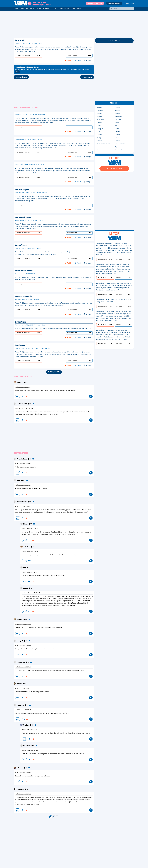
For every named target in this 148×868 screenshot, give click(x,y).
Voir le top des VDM (114, 169)
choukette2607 (22, 502)
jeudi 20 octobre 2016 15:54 (23, 646)
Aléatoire (24, 9)
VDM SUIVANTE (87, 77)
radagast (20, 641)
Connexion (130, 3)
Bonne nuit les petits (24, 297)
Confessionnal (64, 9)
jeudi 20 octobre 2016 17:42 (30, 751)
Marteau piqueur (22, 190)
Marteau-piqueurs (23, 218)
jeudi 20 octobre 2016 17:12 (23, 710)
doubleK (20, 620)
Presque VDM (77, 9)
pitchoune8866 (22, 404)
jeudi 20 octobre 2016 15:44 (23, 464)
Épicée (32, 9)
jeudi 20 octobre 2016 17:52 (23, 794)
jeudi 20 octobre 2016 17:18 (30, 730)
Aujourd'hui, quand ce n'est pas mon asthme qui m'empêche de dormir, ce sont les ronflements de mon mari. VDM (53, 329)
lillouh (26, 524)
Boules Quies (21, 322)
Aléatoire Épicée (43, 9)
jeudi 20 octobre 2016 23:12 (30, 572)
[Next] (57, 817)
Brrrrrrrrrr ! (19, 40)
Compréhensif (21, 245)
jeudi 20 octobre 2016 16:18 (30, 529)
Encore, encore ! (54, 372)
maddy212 (20, 705)
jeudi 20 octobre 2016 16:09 (23, 689)
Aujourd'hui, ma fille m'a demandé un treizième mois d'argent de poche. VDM (114, 301)
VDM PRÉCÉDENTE (21, 77)
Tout (17, 9)
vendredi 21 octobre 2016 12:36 (24, 409)
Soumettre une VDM (95, 3)
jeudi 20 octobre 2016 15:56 (23, 667)
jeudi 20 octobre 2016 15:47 (23, 485)
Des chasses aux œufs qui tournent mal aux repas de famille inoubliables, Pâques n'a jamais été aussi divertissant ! (52, 70)
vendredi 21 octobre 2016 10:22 (31, 593)
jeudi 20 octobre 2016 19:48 (23, 387)
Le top (53, 9)
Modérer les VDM (114, 3)
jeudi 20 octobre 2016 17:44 (23, 773)
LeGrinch (20, 768)
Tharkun (26, 725)
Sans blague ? (21, 345)
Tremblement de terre (24, 271)
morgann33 (21, 662)
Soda (18, 481)
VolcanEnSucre (22, 459)
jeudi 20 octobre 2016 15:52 (23, 624)
